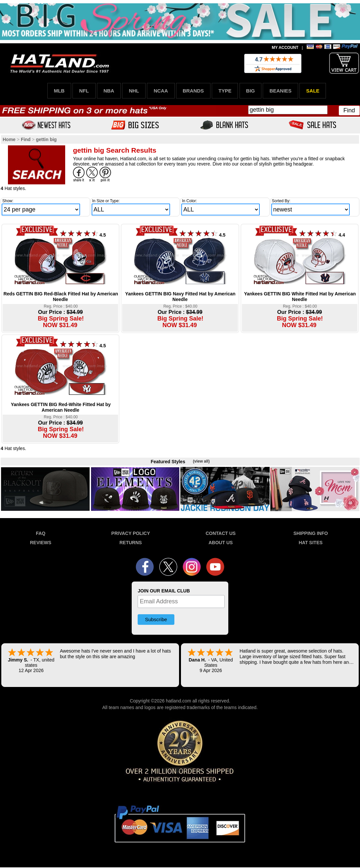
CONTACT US (221, 533)
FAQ (41, 533)
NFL (84, 91)
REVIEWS (41, 543)
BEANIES (280, 91)
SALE (313, 91)
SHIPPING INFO (311, 533)
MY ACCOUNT (285, 48)
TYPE (225, 91)
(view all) (201, 461)
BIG (251, 91)
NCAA (161, 91)
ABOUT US (221, 543)
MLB (59, 91)
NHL (134, 91)
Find (349, 110)
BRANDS (193, 91)
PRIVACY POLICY (131, 533)
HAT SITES (311, 543)
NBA (109, 91)
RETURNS (131, 543)
